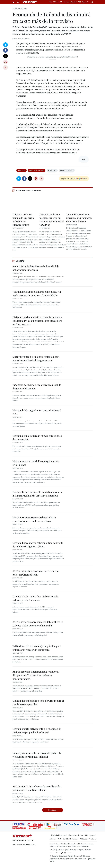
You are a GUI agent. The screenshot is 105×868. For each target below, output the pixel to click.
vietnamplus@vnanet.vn (64, 853)
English (60, 2)
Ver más (20, 261)
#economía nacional (37, 170)
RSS (86, 835)
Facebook (5, 50)
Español (74, 2)
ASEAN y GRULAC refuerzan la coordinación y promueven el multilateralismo (37, 788)
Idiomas (53, 839)
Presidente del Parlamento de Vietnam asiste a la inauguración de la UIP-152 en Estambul (38, 494)
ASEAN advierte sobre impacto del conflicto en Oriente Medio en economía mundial (38, 624)
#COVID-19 (52, 170)
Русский (85, 2)
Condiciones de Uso (76, 835)
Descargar (52, 810)
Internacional (20, 8)
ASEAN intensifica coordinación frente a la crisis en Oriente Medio (35, 573)
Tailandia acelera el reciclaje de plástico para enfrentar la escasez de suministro (37, 648)
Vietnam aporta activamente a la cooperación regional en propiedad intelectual (37, 731)
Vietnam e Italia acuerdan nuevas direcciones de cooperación (37, 438)
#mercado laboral (67, 170)
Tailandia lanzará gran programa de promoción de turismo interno (79, 218)
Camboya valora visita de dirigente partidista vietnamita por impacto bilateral (37, 755)
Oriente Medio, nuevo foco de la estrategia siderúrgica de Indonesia (35, 598)
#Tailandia (22, 170)
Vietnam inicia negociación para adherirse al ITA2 (37, 412)
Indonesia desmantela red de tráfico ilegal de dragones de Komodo (37, 387)
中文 (79, 2)
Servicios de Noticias (70, 839)
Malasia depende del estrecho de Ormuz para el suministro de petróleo (38, 702)
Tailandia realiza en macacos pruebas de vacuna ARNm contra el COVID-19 (52, 220)
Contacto (93, 839)
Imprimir (5, 62)
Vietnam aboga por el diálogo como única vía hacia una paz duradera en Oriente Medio (37, 293)
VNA (59, 839)
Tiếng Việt (53, 2)
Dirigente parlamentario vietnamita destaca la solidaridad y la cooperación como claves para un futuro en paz (37, 321)
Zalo (5, 45)
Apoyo (92, 835)
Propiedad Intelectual (59, 835)
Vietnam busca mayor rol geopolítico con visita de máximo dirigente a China (38, 545)
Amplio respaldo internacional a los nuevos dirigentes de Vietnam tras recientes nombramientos (36, 675)
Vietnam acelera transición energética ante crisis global (36, 463)
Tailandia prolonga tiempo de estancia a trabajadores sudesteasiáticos (23, 220)
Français (67, 2)
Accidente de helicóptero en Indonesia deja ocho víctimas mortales (36, 268)
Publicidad (83, 839)
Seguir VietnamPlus (68, 179)
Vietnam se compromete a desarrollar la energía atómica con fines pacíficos (34, 519)
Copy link (5, 67)
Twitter (5, 56)
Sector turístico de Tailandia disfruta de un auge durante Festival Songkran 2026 (36, 358)
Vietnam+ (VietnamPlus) (30, 2)
